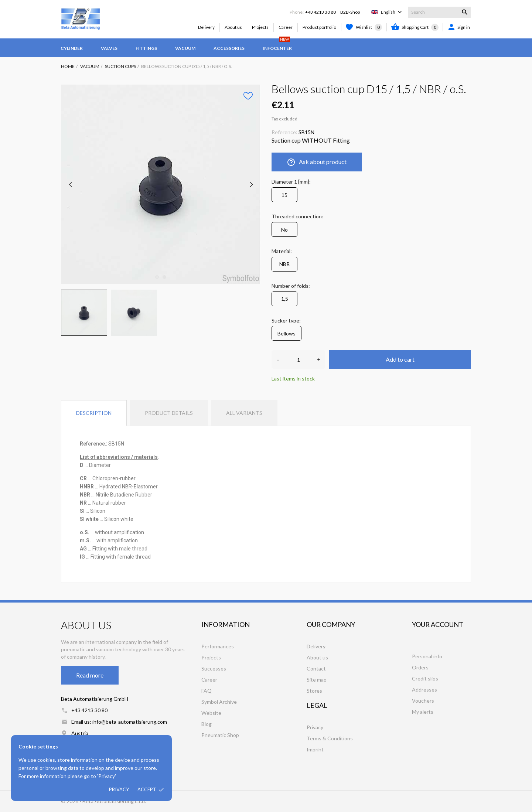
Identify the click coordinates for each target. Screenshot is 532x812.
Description (94, 413)
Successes (214, 668)
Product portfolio (319, 27)
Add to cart (400, 359)
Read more (90, 675)
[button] (105, 478)
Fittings (146, 48)
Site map (317, 680)
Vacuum (185, 48)
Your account (438, 624)
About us (233, 27)
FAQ (207, 691)
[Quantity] (298, 359)
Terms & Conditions (330, 738)
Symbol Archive (219, 702)
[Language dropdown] (392, 12)
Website (211, 713)
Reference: (284, 132)
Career (286, 27)
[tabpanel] (161, 184)
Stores (314, 691)
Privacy (119, 789)
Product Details (169, 413)
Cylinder (72, 48)
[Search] (439, 12)
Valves (109, 48)
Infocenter (277, 45)
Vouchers (423, 701)
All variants (244, 413)
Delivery (206, 27)
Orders (420, 667)
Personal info (427, 656)
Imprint (315, 749)
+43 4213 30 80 (320, 12)
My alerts (423, 712)
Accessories (229, 48)
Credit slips (425, 678)
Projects (260, 27)
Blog (207, 724)
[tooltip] (105, 478)
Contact (316, 668)
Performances (218, 646)
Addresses (424, 690)
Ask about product (317, 162)
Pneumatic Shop (220, 735)
